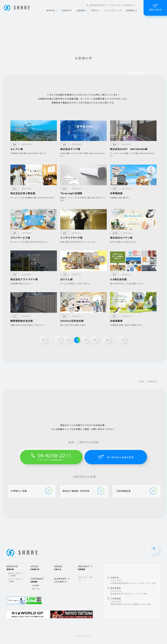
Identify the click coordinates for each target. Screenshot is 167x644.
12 (68, 340)
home (142, 381)
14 (86, 340)
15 (95, 340)
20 (108, 340)
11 (59, 340)
